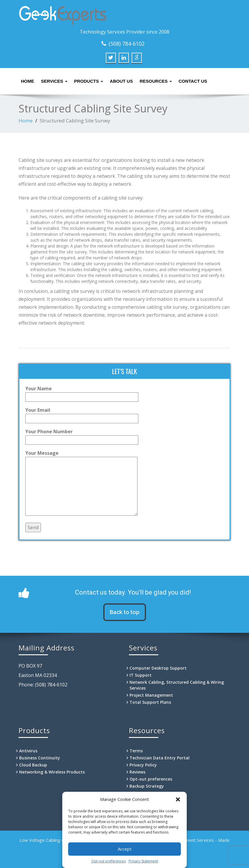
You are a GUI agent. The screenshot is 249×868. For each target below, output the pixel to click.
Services (54, 81)
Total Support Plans (150, 702)
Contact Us (193, 81)
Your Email (82, 414)
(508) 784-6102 (127, 44)
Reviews (137, 772)
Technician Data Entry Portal (160, 758)
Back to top (125, 612)
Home (28, 81)
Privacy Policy (143, 765)
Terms (136, 751)
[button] (178, 799)
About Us (121, 81)
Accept (125, 849)
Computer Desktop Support (158, 668)
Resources (156, 81)
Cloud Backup (33, 765)
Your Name (82, 393)
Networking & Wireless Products (52, 772)
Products (89, 81)
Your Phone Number (82, 436)
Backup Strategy (147, 786)
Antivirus (28, 751)
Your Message (81, 483)
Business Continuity (40, 758)
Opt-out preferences (108, 861)
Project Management (151, 695)
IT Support (141, 675)
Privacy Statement (143, 861)
